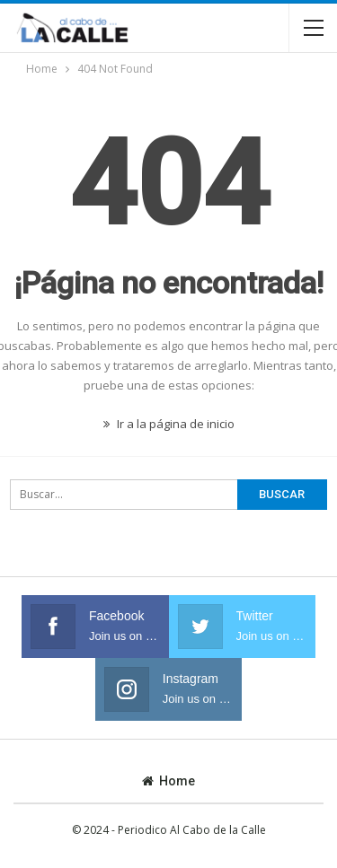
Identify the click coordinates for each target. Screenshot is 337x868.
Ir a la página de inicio (169, 424)
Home (168, 781)
